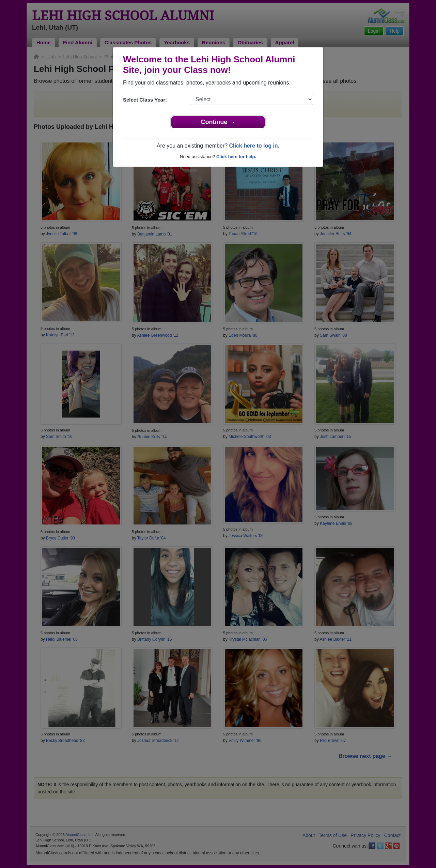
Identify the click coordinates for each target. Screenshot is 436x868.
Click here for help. (236, 157)
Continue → (218, 122)
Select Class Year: (145, 100)
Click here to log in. (254, 146)
